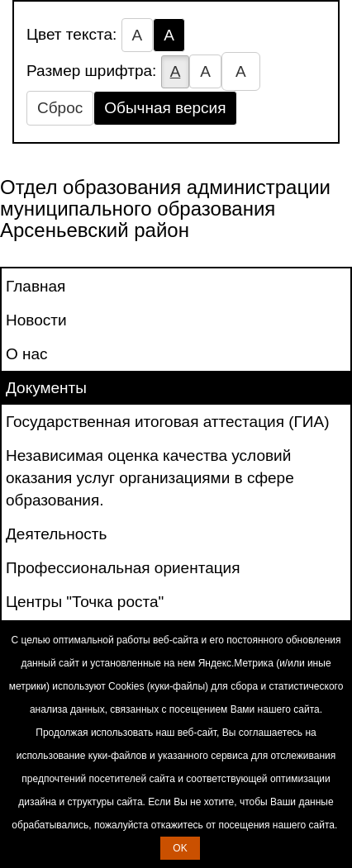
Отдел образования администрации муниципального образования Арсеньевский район (165, 209)
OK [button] (180, 848)
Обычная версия (165, 108)
